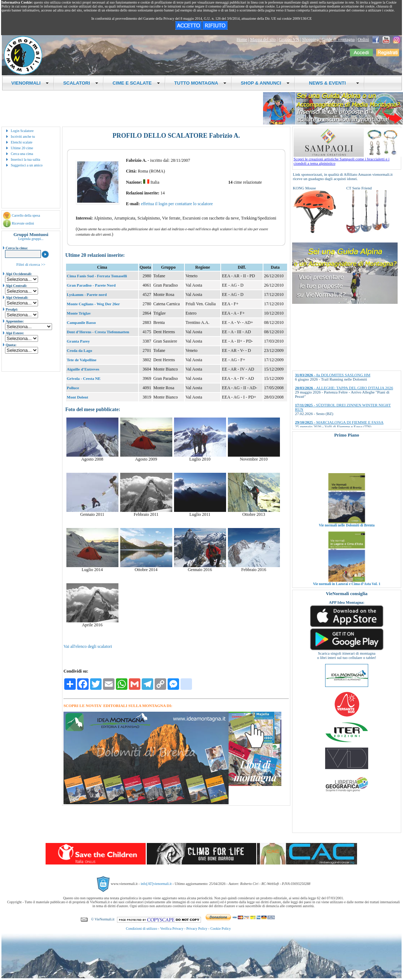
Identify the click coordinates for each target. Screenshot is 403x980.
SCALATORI (81, 83)
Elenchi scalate (22, 142)
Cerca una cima (22, 154)
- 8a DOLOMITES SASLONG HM (333, 375)
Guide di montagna (338, 39)
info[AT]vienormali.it (156, 884)
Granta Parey (78, 341)
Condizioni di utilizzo (142, 929)
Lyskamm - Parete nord (87, 295)
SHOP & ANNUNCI (265, 83)
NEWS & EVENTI (332, 83)
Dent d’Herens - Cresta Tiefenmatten (98, 332)
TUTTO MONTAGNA (200, 83)
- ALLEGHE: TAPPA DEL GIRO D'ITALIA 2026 (344, 388)
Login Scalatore (22, 131)
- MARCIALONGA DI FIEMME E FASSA (339, 422)
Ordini (363, 39)
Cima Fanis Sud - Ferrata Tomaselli (97, 276)
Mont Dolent (78, 397)
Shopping (310, 39)
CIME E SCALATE (136, 83)
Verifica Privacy (172, 929)
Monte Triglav (79, 313)
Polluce (73, 388)
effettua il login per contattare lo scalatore (177, 204)
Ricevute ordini (23, 223)
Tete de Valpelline (82, 360)
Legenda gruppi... (31, 239)
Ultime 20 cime (22, 148)
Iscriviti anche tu (23, 136)
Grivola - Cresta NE (84, 378)
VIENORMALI (30, 83)
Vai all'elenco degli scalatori (88, 646)
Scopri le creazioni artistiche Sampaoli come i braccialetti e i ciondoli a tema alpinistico (347, 159)
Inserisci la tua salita (25, 159)
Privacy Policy (197, 929)
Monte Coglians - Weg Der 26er (93, 304)
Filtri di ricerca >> (31, 264)
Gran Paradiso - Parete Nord (91, 285)
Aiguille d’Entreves (83, 369)
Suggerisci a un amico (27, 165)
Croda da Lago (79, 350)
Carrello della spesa (26, 215)
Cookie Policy (221, 929)
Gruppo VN (289, 39)
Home (242, 39)
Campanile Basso (81, 322)
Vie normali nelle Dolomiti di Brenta (346, 534)
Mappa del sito (263, 39)
